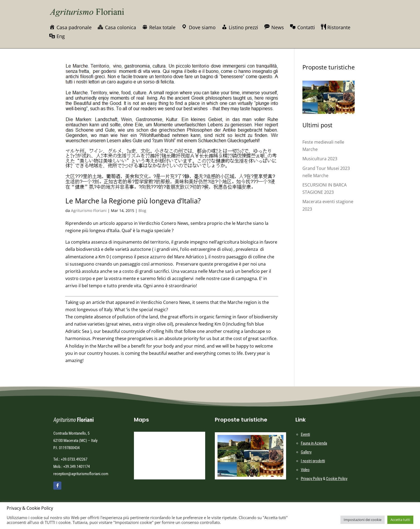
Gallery (306, 452)
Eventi (305, 434)
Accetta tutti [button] (400, 520)
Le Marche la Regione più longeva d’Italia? (133, 201)
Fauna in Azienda (314, 443)
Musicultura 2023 (320, 159)
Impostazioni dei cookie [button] (363, 520)
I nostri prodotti (313, 461)
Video (305, 470)
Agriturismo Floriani (89, 211)
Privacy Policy (312, 479)
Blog (142, 211)
